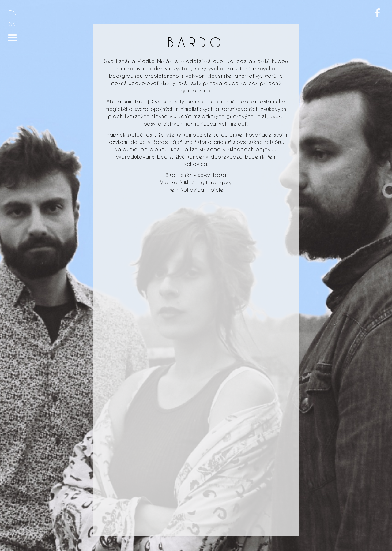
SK (13, 24)
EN (13, 13)
